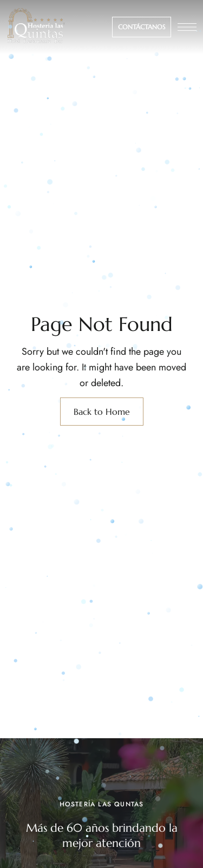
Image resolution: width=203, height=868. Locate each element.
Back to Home (102, 412)
